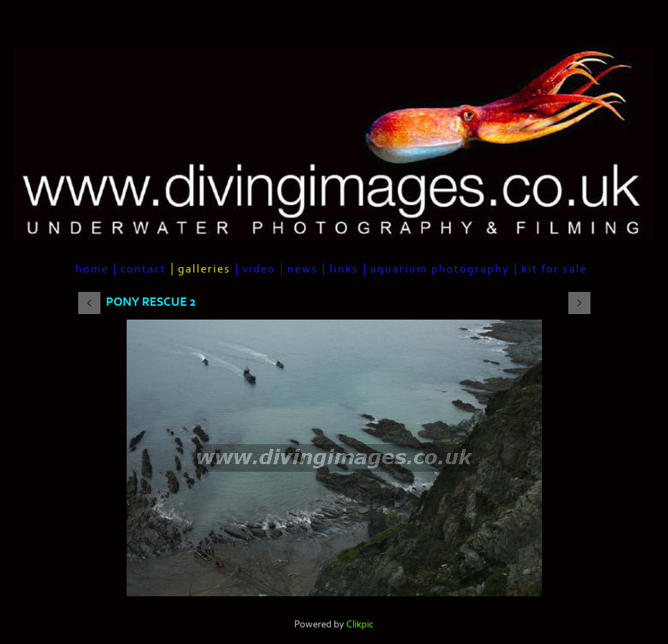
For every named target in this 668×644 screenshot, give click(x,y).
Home (92, 269)
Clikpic (360, 624)
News (303, 269)
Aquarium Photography (440, 269)
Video (259, 269)
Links (344, 269)
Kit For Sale (554, 269)
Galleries (204, 269)
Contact (143, 269)
